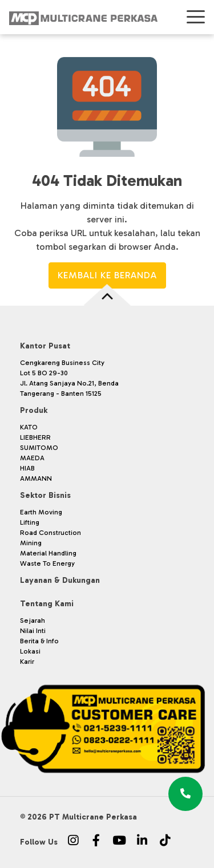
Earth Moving (41, 512)
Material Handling (48, 553)
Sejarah (33, 620)
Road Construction (51, 533)
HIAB (27, 468)
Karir (27, 662)
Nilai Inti (33, 631)
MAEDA (32, 458)
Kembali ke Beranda (107, 275)
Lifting (30, 522)
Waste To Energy (47, 563)
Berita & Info (39, 641)
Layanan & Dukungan (60, 580)
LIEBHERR (35, 437)
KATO (29, 427)
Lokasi (30, 651)
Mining (31, 543)
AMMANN (36, 478)
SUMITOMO (39, 448)
